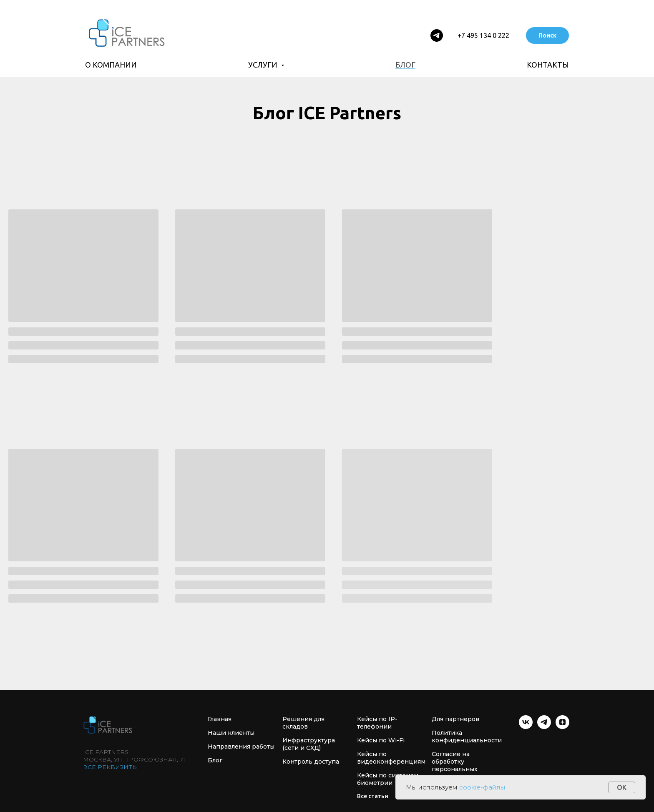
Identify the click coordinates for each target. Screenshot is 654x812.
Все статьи (373, 796)
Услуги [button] (264, 65)
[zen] (562, 727)
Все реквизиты (111, 767)
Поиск (547, 35)
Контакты (548, 65)
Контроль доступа (311, 762)
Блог (405, 65)
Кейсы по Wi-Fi (381, 740)
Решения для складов (303, 723)
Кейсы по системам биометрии (388, 779)
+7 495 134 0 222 (483, 35)
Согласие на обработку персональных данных (455, 765)
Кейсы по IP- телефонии (377, 723)
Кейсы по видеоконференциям (391, 758)
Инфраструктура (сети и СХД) (309, 744)
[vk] (526, 727)
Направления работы (241, 747)
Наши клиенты (231, 733)
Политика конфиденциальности (467, 737)
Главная (220, 719)
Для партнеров (455, 719)
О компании (111, 65)
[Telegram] (437, 35)
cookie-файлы (482, 787)
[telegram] (544, 727)
